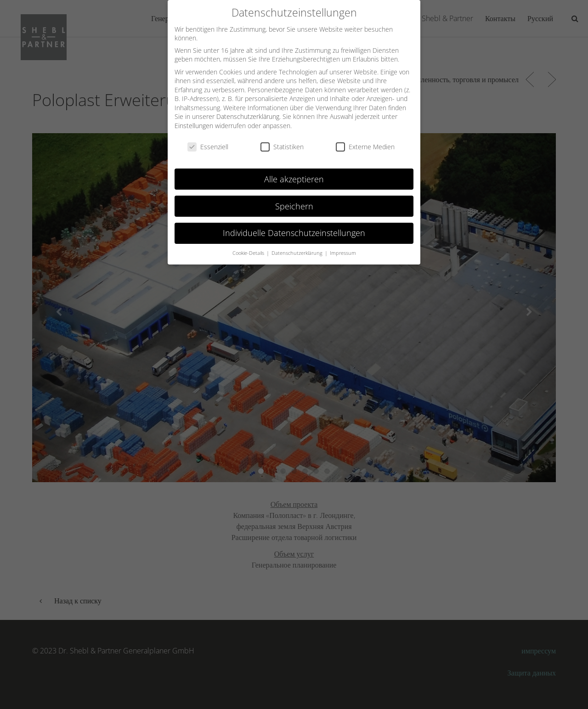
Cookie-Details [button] (249, 247)
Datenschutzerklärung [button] (298, 247)
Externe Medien (365, 140)
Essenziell (208, 140)
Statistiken (282, 140)
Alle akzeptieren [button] (294, 172)
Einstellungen (194, 119)
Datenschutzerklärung (248, 110)
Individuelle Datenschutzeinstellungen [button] (294, 226)
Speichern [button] (294, 199)
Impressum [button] (343, 247)
